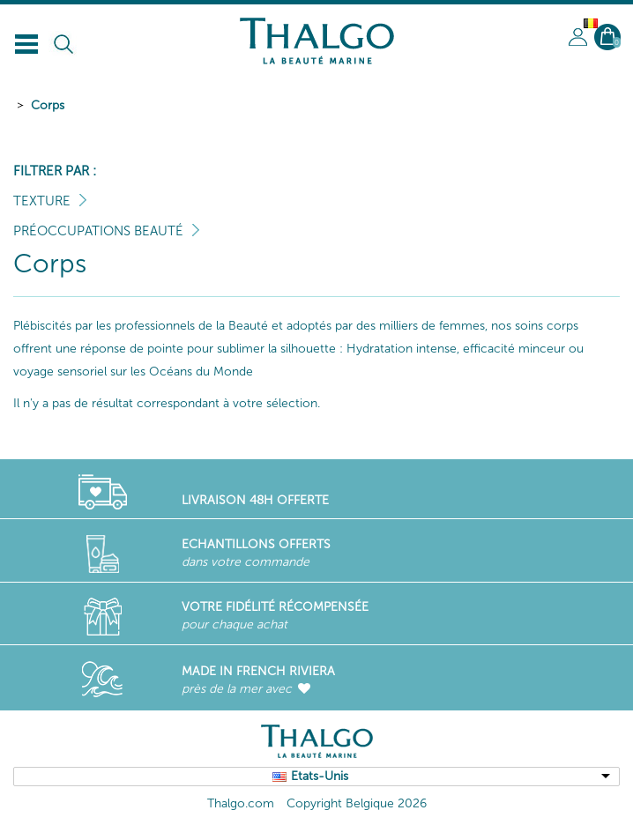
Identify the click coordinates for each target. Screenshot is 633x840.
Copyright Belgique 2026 (357, 803)
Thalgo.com (241, 803)
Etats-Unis (320, 776)
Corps (48, 105)
